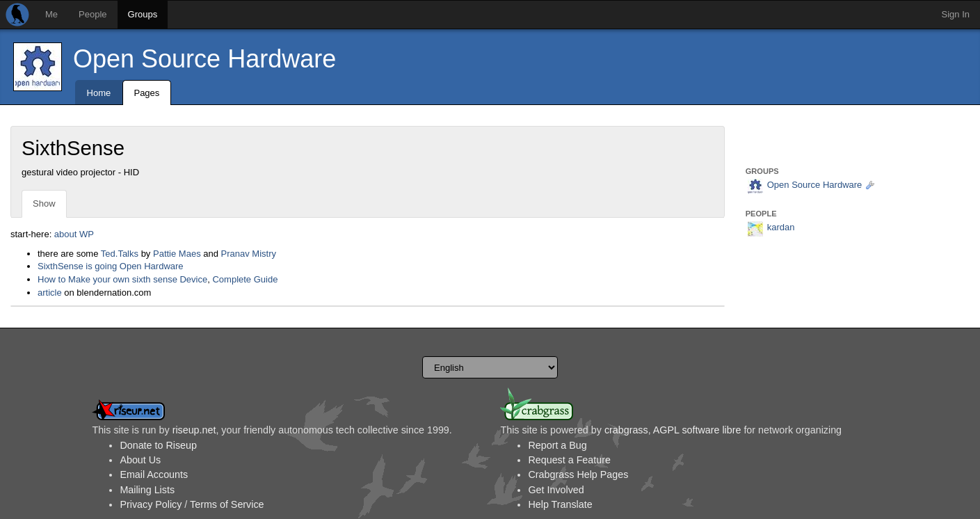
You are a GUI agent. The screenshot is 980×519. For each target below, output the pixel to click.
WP (87, 234)
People (93, 14)
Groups (143, 14)
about (66, 234)
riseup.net (194, 430)
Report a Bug (557, 445)
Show (44, 203)
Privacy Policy (151, 504)
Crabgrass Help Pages (578, 474)
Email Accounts (154, 474)
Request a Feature (569, 460)
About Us (140, 460)
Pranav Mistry (249, 254)
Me (51, 14)
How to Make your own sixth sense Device (122, 279)
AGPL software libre (697, 430)
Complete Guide (245, 279)
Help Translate (560, 504)
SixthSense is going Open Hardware (111, 266)
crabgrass (626, 430)
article (50, 293)
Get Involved (556, 490)
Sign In (956, 14)
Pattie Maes (177, 254)
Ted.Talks (120, 254)
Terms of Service (227, 504)
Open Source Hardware (204, 59)
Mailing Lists (147, 490)
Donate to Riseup (158, 445)
